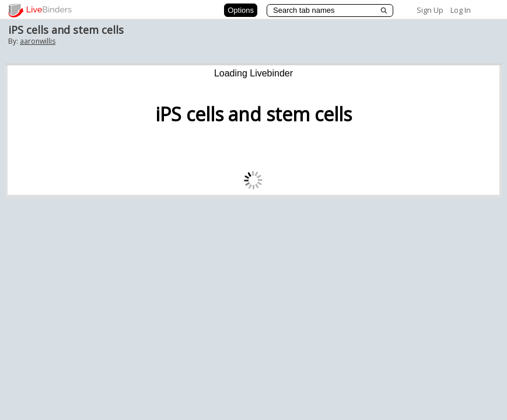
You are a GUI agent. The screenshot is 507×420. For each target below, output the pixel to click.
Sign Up (430, 10)
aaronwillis (38, 41)
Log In (461, 10)
